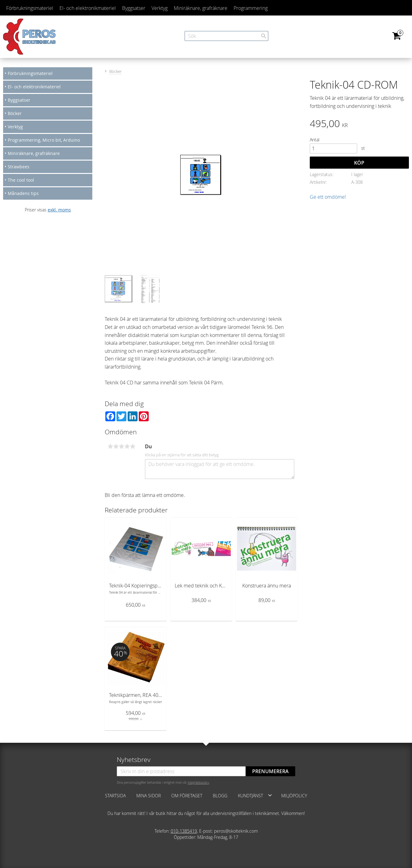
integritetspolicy (198, 782)
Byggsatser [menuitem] (134, 8)
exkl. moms (59, 210)
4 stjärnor (127, 446)
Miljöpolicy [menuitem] (294, 796)
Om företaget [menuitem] (187, 796)
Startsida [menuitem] (115, 796)
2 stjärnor (116, 446)
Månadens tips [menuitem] (23, 193)
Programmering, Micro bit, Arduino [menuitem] (44, 140)
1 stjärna (111, 446)
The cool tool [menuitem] (21, 180)
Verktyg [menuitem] (160, 8)
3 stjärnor (122, 446)
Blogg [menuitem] (220, 796)
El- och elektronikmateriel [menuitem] (88, 8)
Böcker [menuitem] (15, 113)
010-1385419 (184, 831)
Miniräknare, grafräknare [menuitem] (201, 8)
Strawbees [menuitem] (19, 167)
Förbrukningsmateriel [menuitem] (30, 8)
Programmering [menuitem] (251, 8)
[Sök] (264, 36)
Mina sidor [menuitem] (149, 796)
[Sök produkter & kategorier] (226, 36)
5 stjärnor (133, 446)
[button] (270, 795)
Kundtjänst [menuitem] (250, 796)
